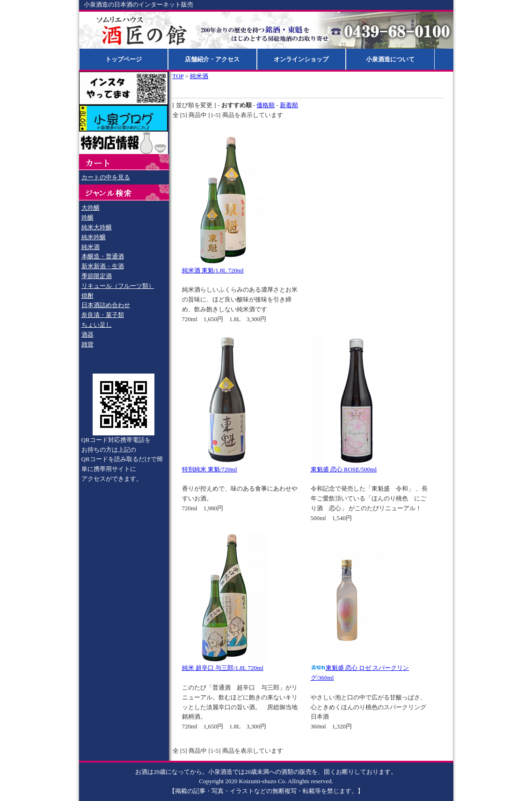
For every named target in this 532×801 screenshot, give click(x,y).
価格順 (266, 105)
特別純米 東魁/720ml (210, 469)
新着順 (289, 105)
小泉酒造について (390, 59)
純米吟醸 (94, 237)
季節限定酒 (97, 276)
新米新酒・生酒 (103, 266)
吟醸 (87, 217)
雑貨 (87, 344)
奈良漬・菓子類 (103, 315)
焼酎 (87, 296)
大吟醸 (91, 208)
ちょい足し (97, 325)
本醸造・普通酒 (103, 256)
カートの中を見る (106, 177)
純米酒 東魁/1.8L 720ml (213, 270)
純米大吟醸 (97, 227)
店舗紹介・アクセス (212, 59)
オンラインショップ (301, 59)
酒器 (87, 334)
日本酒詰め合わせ (106, 305)
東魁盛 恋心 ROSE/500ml (344, 469)
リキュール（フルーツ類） (118, 286)
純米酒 (91, 247)
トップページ (124, 59)
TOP (178, 76)
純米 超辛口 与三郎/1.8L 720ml (223, 668)
